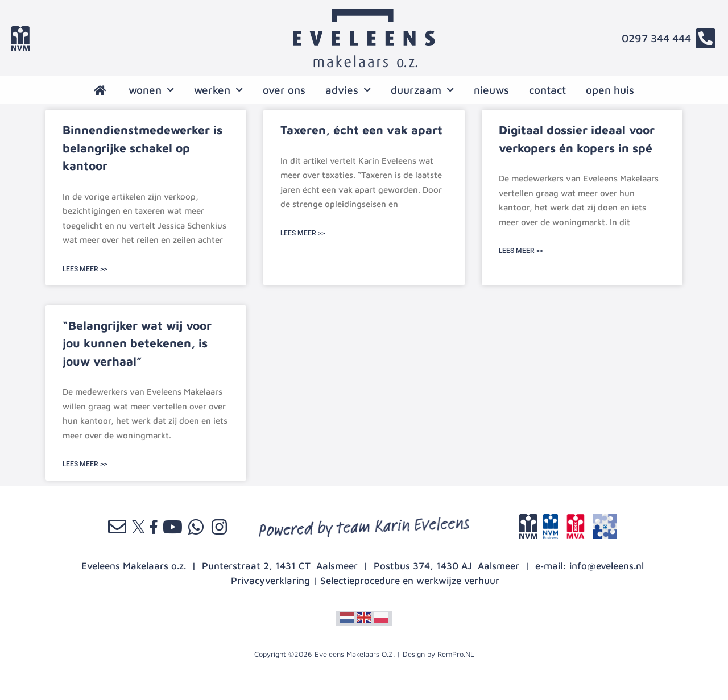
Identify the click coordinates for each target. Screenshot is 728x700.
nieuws (491, 90)
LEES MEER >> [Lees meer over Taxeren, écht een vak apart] (303, 233)
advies (348, 90)
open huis (610, 90)
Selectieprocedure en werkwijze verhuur (410, 581)
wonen (151, 90)
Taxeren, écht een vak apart (361, 130)
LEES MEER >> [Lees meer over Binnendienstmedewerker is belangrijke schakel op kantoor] (85, 269)
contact (547, 90)
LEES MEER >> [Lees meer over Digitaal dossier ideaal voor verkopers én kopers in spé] (521, 251)
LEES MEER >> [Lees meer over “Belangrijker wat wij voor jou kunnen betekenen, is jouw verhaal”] (85, 464)
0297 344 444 (656, 38)
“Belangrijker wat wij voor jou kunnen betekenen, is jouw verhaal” (137, 343)
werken (218, 90)
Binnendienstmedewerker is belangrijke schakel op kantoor (142, 148)
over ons (284, 90)
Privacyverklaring (270, 581)
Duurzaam (422, 90)
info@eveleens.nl (607, 566)
